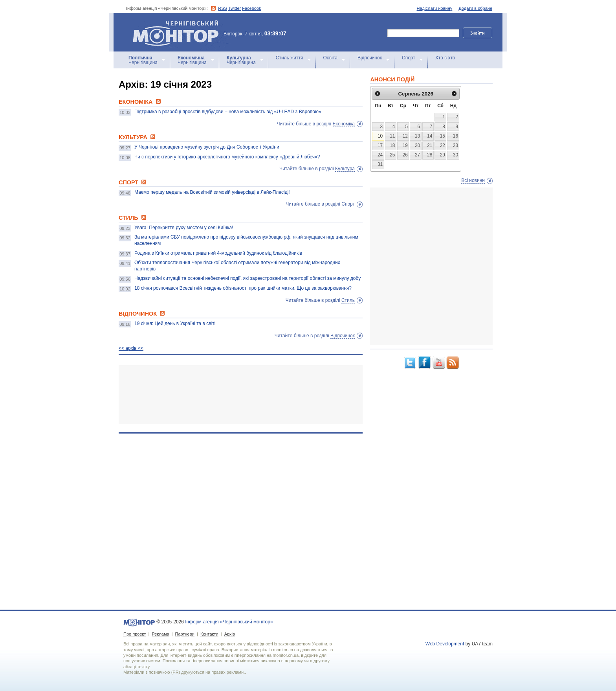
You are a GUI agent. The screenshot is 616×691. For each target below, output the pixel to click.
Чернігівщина (143, 60)
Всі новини (473, 180)
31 (380, 164)
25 (392, 155)
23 (456, 145)
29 (443, 155)
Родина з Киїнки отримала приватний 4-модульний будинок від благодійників (218, 253)
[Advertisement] (241, 394)
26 (405, 155)
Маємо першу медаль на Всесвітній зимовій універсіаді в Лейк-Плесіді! (212, 192)
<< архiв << (131, 348)
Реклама (160, 634)
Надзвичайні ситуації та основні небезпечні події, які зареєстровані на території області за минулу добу (247, 278)
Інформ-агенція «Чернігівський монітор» (178, 32)
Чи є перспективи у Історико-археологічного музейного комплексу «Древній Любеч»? (227, 157)
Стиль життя (290, 58)
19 (405, 145)
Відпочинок (370, 58)
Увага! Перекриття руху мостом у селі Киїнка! (184, 228)
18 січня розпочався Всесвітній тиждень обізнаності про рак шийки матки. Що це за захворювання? (243, 288)
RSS (223, 8)
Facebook (251, 8)
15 (443, 136)
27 (417, 155)
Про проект (135, 634)
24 (380, 155)
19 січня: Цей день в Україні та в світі (175, 323)
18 (392, 145)
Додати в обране (475, 8)
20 (417, 145)
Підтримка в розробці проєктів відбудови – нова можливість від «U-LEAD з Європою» (228, 112)
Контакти (209, 634)
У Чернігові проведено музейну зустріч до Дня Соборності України (207, 147)
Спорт (409, 58)
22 (443, 145)
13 (417, 136)
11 (392, 136)
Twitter (235, 8)
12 (405, 136)
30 (456, 155)
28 (430, 155)
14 (430, 136)
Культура (345, 169)
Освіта (330, 58)
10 (380, 136)
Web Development (445, 644)
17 (380, 145)
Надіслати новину (435, 8)
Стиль (348, 300)
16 (456, 136)
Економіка (344, 124)
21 (430, 145)
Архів (230, 634)
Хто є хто (445, 58)
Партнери (185, 634)
